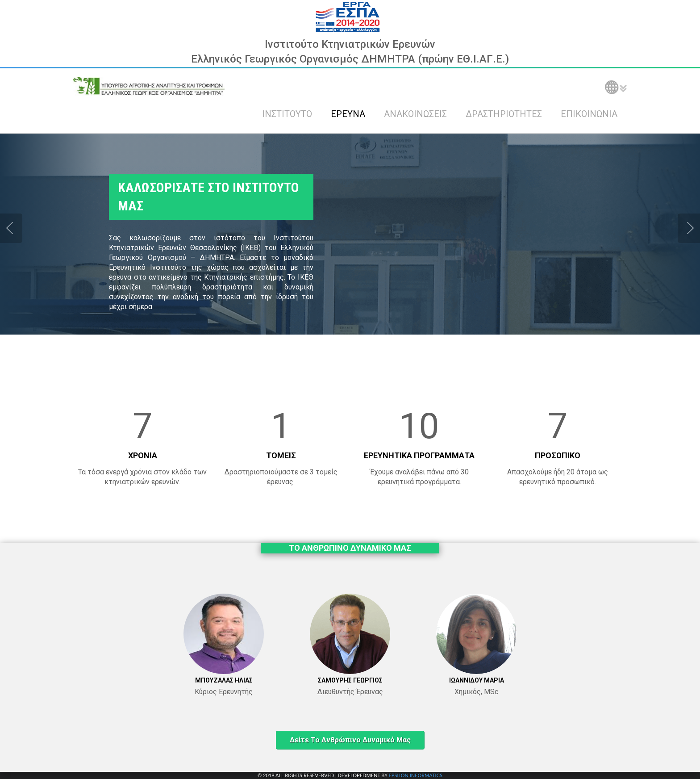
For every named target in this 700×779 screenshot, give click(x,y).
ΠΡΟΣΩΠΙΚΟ (558, 455)
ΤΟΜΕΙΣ (281, 455)
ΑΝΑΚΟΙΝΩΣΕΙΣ (415, 114)
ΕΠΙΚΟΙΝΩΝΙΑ (589, 114)
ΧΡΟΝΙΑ (143, 455)
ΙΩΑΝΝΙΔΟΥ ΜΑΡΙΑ (477, 680)
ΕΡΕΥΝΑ (348, 114)
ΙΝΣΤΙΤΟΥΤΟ (287, 114)
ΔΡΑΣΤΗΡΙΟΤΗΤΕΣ (504, 114)
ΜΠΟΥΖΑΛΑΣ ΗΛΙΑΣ (224, 680)
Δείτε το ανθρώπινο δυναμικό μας (350, 740)
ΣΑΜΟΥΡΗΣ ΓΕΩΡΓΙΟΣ (350, 680)
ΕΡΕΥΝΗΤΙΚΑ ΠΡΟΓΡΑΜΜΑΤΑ (419, 455)
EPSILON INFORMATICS (415, 775)
